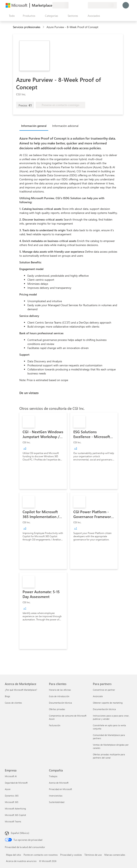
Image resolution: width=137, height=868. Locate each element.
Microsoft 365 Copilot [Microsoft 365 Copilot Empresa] (15, 815)
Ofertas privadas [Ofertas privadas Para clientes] (57, 709)
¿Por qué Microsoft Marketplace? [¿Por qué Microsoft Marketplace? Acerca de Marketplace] (21, 690)
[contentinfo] (44, 27)
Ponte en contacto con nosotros (41, 855)
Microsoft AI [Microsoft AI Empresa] (11, 776)
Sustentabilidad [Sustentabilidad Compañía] (57, 802)
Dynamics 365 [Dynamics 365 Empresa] (12, 796)
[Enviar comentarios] (70, 5)
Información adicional (65, 126)
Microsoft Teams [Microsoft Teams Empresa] (13, 821)
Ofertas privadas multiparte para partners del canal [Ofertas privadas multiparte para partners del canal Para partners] (109, 756)
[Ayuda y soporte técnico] (75, 5)
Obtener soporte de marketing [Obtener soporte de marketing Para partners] (108, 703)
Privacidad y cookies (71, 855)
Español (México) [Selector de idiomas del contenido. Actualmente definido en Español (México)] (20, 833)
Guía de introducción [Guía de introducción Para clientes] (59, 696)
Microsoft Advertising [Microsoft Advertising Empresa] (15, 809)
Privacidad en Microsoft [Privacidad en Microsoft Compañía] (60, 789)
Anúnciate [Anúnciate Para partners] (98, 696)
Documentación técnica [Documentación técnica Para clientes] (60, 703)
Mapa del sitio (13, 855)
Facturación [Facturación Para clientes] (55, 725)
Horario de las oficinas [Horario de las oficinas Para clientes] (60, 690)
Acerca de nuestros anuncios (21, 861)
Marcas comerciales (115, 855)
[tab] (35, 126)
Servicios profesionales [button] (27, 27)
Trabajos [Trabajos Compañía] (53, 776)
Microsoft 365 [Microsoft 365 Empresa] (12, 802)
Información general (34, 126)
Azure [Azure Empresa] (8, 789)
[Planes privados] (85, 5)
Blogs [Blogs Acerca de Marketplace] (7, 696)
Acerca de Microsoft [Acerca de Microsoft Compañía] (59, 783)
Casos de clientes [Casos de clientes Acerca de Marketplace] (13, 703)
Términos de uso (93, 855)
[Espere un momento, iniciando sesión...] (126, 5)
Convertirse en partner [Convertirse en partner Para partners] (104, 690)
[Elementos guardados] (80, 5)
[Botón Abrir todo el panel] (11, 16)
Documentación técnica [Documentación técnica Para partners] (104, 709)
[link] (43, 451)
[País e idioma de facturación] (102, 5)
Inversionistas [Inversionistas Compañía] (56, 796)
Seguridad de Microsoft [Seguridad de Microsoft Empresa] (16, 783)
